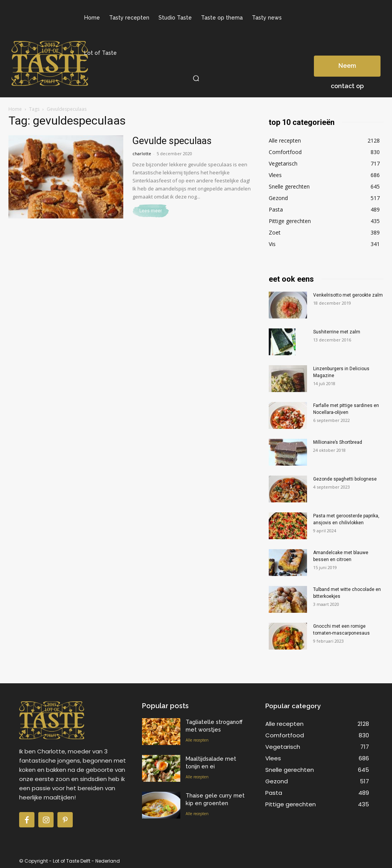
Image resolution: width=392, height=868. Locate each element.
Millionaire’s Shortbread (338, 442)
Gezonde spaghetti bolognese (345, 479)
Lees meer (151, 211)
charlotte (142, 153)
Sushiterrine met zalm (337, 332)
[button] (196, 78)
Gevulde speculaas (172, 141)
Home (15, 109)
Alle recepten (197, 738)
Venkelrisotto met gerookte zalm (348, 295)
